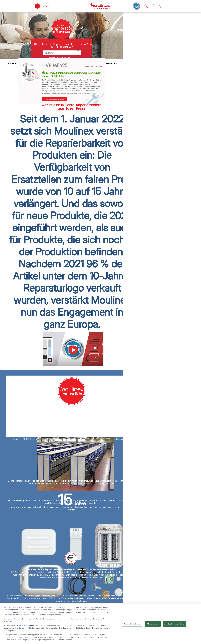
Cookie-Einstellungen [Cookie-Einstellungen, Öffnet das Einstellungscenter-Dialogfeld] (132, 625)
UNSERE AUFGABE (17, 64)
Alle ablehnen (153, 625)
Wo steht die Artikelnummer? (60, 58)
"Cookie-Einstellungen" (26, 626)
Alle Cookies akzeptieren (174, 625)
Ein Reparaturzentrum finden (55, 99)
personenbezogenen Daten (24, 613)
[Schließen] (197, 624)
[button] (154, 6)
